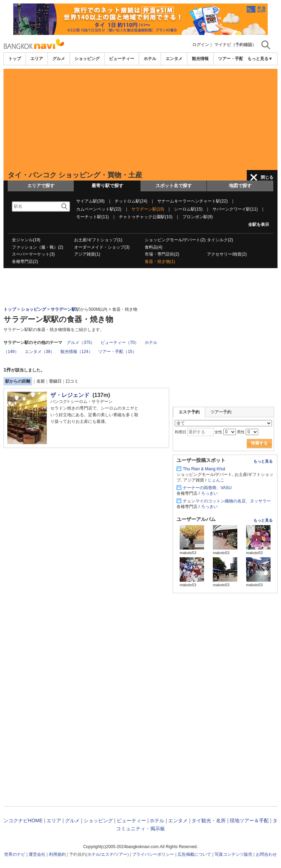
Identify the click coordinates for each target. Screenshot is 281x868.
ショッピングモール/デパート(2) (175, 240)
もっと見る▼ (260, 59)
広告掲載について (194, 854)
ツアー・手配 (231, 59)
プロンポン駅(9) (198, 217)
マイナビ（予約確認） (235, 45)
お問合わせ (266, 854)
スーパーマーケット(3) (33, 254)
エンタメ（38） (40, 352)
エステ (107, 854)
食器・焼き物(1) (160, 262)
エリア (37, 59)
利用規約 (57, 854)
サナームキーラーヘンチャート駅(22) (192, 201)
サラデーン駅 (63, 309)
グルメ (59, 59)
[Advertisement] (140, 118)
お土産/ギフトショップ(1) (98, 240)
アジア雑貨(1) (87, 254)
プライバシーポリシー (153, 854)
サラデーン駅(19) (148, 209)
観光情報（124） (77, 352)
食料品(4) (154, 247)
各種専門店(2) (25, 262)
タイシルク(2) (220, 240)
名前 (41, 381)
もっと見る (263, 461)
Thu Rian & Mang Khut (204, 469)
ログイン (201, 45)
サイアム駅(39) (90, 201)
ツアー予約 (221, 412)
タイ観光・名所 (209, 821)
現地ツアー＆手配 (249, 821)
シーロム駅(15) (188, 209)
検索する (259, 443)
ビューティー (122, 59)
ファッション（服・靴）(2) (38, 247)
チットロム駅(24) (131, 201)
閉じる (267, 177)
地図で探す (240, 186)
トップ (15, 59)
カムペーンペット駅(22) (99, 209)
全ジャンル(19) (26, 240)
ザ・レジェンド (70, 395)
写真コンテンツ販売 (233, 854)
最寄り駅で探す (107, 186)
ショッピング (87, 59)
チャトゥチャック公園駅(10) (146, 217)
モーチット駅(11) (92, 217)
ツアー (121, 854)
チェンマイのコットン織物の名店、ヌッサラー (227, 501)
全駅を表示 (259, 225)
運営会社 (37, 854)
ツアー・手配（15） (117, 352)
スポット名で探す (174, 186)
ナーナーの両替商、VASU (207, 488)
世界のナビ (15, 854)
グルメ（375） (81, 343)
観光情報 (200, 59)
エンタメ (174, 59)
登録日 (55, 381)
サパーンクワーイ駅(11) (235, 209)
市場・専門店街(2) (162, 254)
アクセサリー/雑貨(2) (227, 254)
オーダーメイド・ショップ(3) (102, 247)
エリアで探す (41, 186)
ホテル (150, 59)
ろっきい (209, 493)
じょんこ (216, 480)
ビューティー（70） (120, 343)
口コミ (72, 381)
